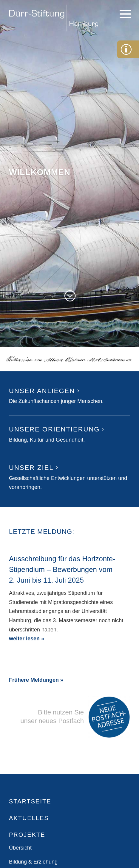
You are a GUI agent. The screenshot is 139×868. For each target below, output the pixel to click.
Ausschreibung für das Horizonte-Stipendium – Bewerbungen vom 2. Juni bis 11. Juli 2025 (62, 569)
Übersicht (20, 848)
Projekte (27, 835)
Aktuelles (29, 818)
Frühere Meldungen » (36, 680)
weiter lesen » (27, 639)
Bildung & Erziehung (33, 862)
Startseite (30, 801)
